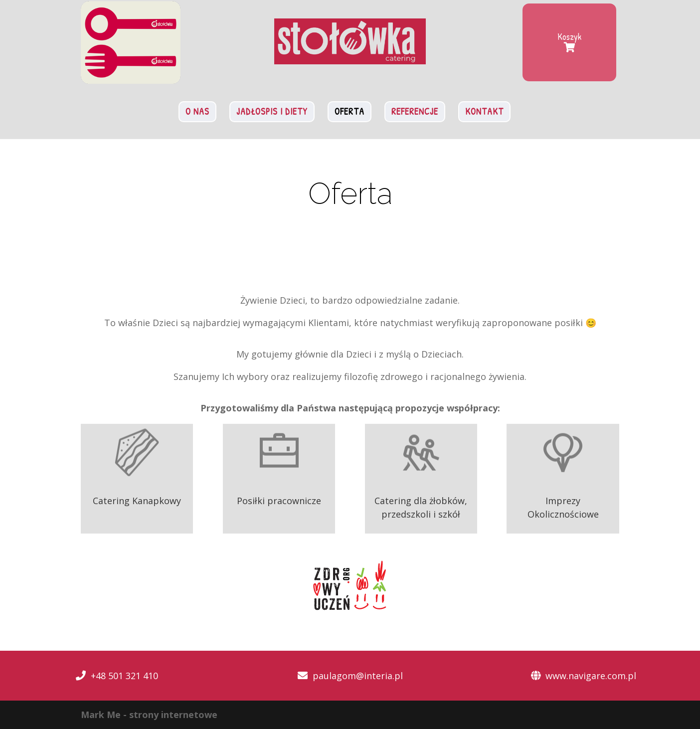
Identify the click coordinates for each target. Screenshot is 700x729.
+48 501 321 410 (124, 676)
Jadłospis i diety (272, 111)
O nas (197, 111)
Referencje (415, 111)
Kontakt (484, 111)
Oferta (350, 111)
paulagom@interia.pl (358, 676)
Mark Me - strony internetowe (149, 715)
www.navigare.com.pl (591, 676)
